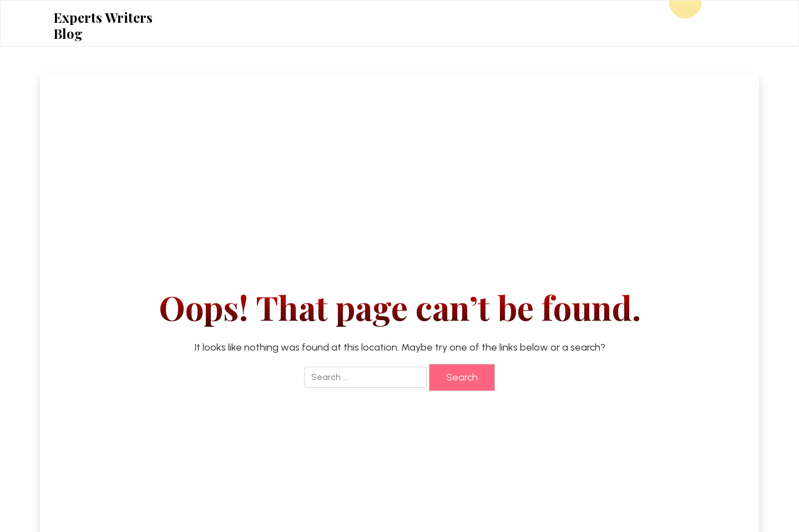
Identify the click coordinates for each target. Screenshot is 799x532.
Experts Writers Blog (103, 26)
